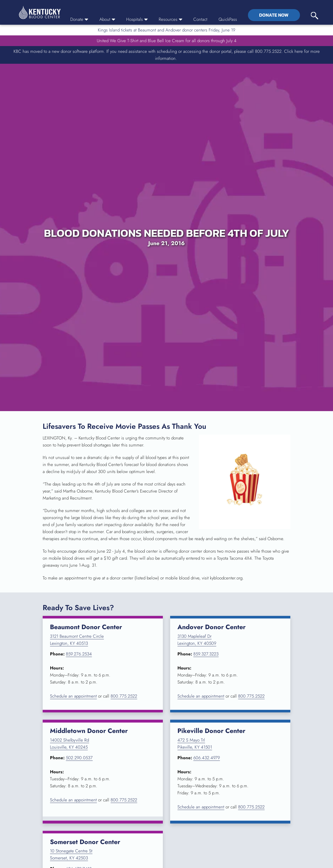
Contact (200, 19)
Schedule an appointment (73, 696)
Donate (79, 19)
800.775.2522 (124, 696)
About (107, 19)
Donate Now (274, 15)
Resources (171, 19)
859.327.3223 (206, 654)
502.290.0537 (79, 758)
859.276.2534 (79, 654)
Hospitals (137, 19)
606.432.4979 (207, 758)
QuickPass (228, 19)
